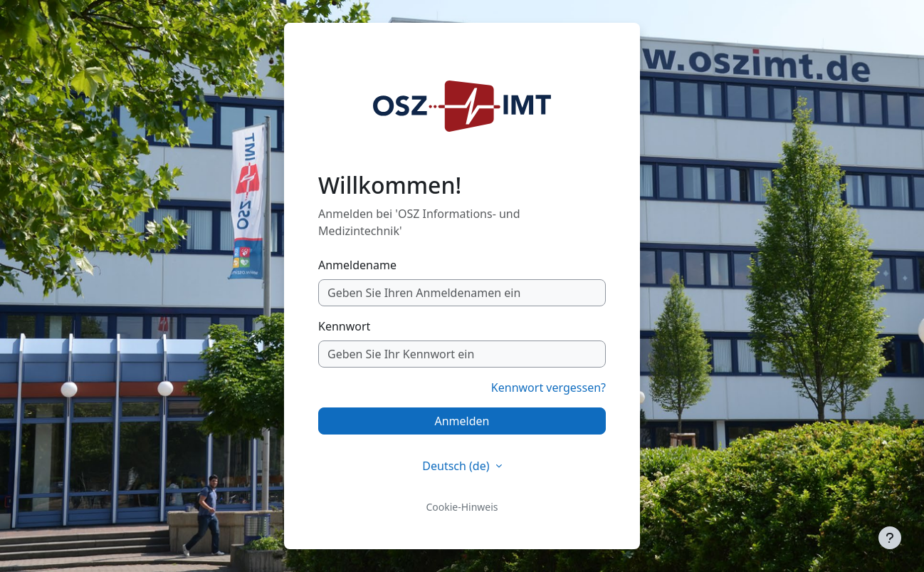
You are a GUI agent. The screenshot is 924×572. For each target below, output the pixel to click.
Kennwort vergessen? (548, 388)
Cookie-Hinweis (462, 507)
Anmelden (462, 421)
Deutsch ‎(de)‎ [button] (457, 466)
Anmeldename (357, 265)
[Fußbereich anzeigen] (890, 538)
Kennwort (344, 326)
